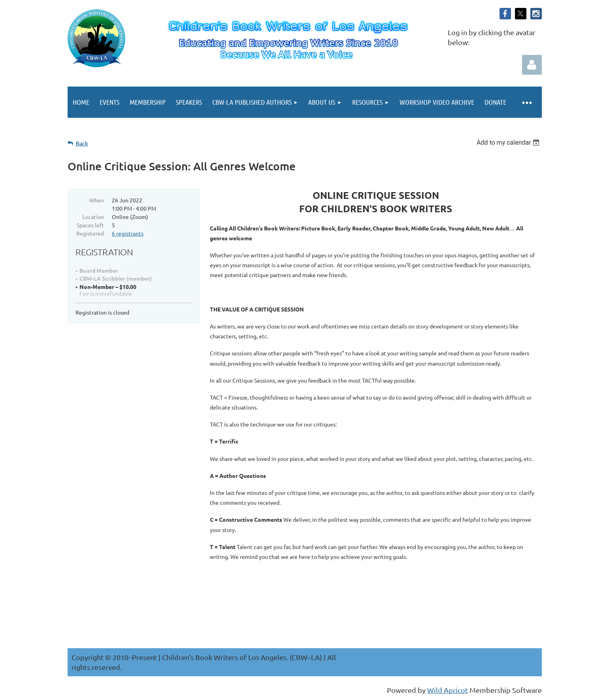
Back (82, 143)
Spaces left (90, 225)
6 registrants (128, 233)
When (97, 200)
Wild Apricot (448, 690)
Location (93, 217)
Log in (532, 65)
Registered (90, 233)
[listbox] (509, 142)
